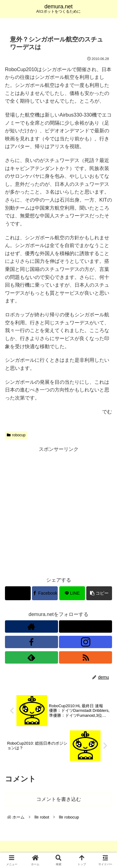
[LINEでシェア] (72, 593)
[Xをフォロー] (85, 626)
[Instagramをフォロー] (85, 642)
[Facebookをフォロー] (31, 642)
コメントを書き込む (59, 799)
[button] (99, 593)
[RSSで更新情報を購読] (85, 657)
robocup (16, 435)
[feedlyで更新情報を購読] (31, 657)
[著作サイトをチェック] (31, 626)
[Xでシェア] (18, 593)
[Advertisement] (58, 512)
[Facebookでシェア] (45, 593)
